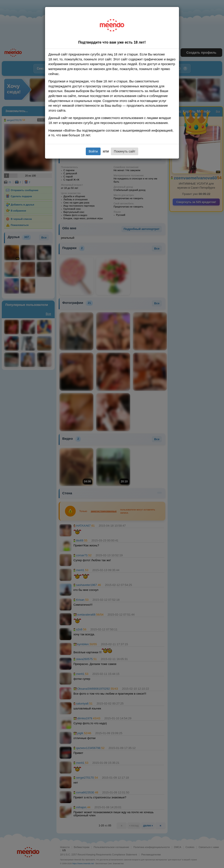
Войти (93, 151)
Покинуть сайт (125, 151)
